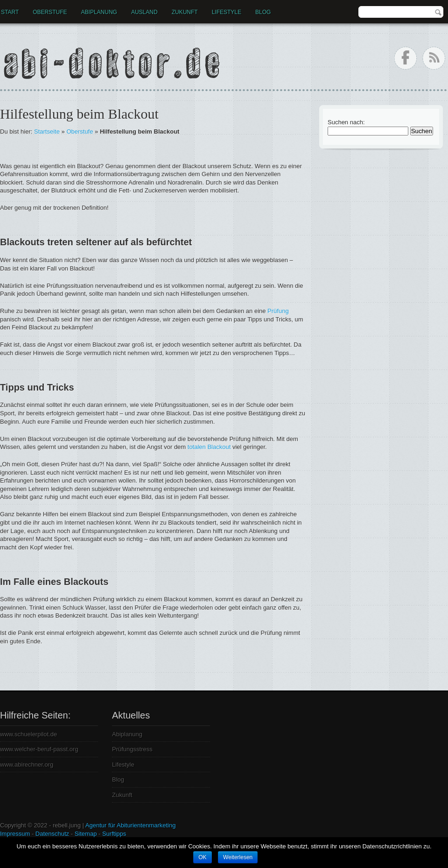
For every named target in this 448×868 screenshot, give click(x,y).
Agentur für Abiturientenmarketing (131, 825)
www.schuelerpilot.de (28, 734)
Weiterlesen (238, 857)
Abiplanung (99, 12)
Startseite (47, 132)
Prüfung (278, 311)
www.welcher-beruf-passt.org (39, 749)
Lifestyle (227, 12)
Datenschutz (52, 834)
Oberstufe (50, 12)
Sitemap (86, 834)
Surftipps (114, 834)
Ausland (144, 12)
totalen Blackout (209, 447)
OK (202, 857)
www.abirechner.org (27, 765)
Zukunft (185, 12)
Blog (263, 12)
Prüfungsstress (132, 749)
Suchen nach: (346, 122)
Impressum (15, 834)
